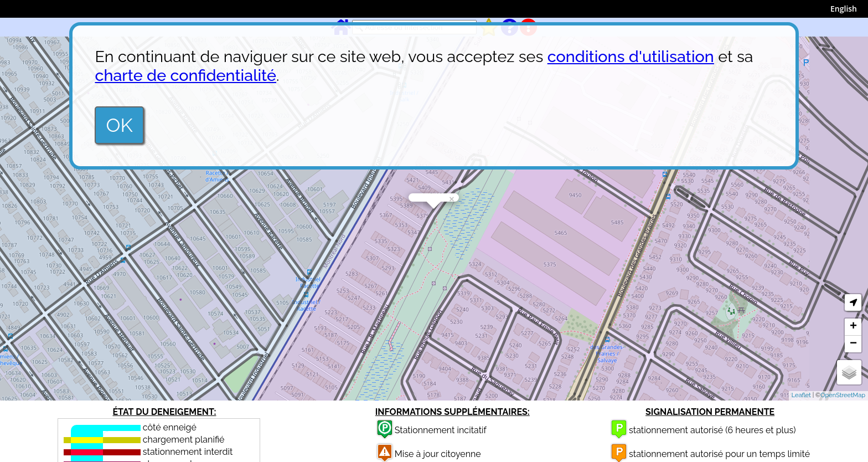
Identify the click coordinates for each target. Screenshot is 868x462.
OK (119, 125)
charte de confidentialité (185, 75)
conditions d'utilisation (631, 57)
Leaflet (801, 395)
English (844, 9)
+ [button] (853, 327)
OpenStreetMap (843, 395)
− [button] (853, 344)
